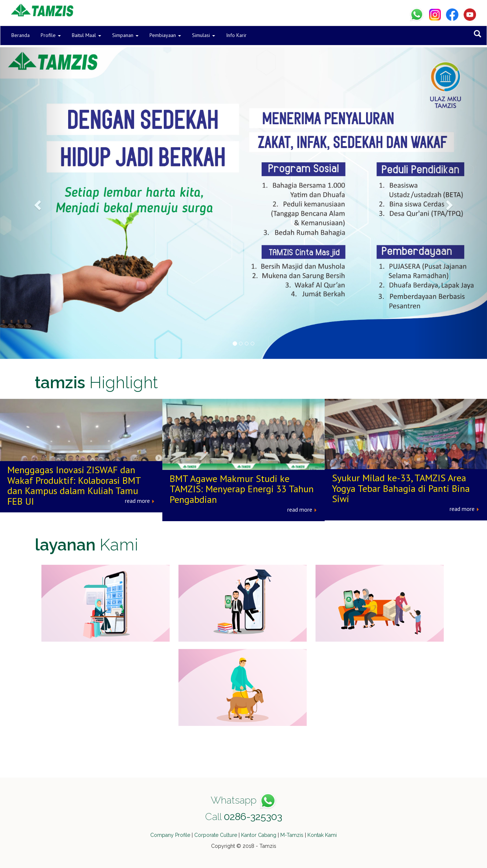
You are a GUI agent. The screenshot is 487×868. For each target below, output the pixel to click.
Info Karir (236, 35)
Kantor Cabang (259, 835)
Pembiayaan (165, 35)
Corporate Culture (216, 835)
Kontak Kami (322, 835)
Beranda (21, 35)
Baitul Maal (86, 35)
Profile (51, 35)
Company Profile (170, 835)
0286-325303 (253, 817)
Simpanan (125, 35)
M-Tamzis (292, 835)
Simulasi (204, 35)
